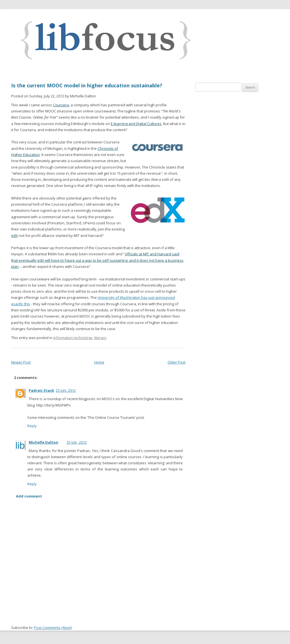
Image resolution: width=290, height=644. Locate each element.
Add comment (29, 496)
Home (99, 362)
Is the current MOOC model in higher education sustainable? (87, 85)
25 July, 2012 (66, 390)
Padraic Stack (41, 390)
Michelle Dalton (43, 442)
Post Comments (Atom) (53, 628)
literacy (100, 338)
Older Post (177, 362)
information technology (73, 338)
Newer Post (21, 362)
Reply (32, 426)
